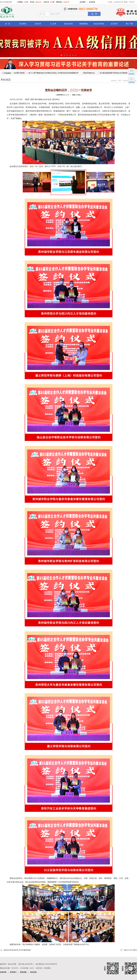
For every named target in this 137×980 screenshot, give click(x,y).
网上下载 (129, 24)
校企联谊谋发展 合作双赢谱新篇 (18, 950)
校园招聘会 (84, 24)
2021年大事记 (132, 950)
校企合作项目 (99, 24)
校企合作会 (69, 24)
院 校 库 (38, 24)
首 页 (8, 24)
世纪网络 (47, 968)
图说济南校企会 (91, 73)
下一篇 (123, 950)
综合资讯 (23, 24)
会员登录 (83, 2)
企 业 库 (53, 24)
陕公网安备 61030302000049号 (46, 964)
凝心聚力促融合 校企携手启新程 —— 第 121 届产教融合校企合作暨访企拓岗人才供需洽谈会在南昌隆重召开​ (41, 73)
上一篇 (3, 950)
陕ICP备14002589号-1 (26, 964)
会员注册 (92, 2)
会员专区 (114, 24)
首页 (119, 81)
